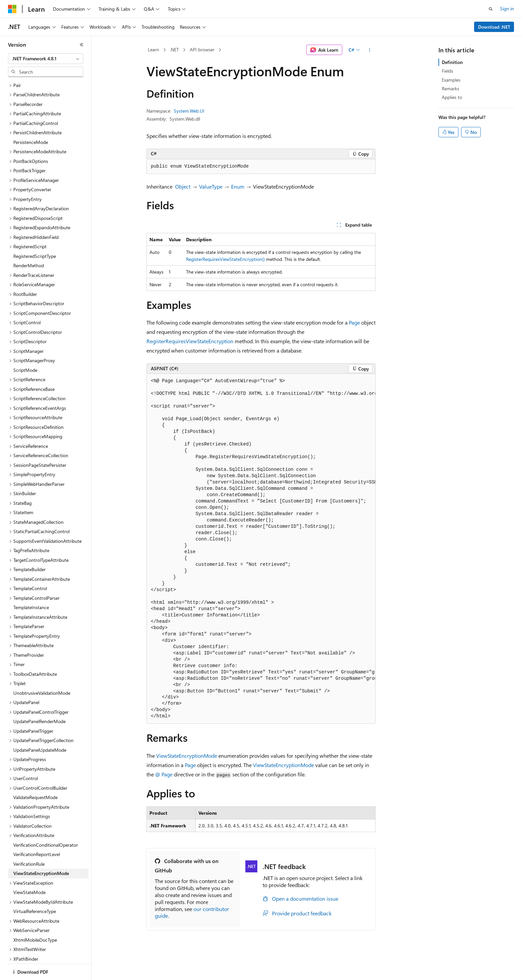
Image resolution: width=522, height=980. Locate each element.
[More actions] (370, 50)
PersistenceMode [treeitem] (31, 108)
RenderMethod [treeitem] (29, 232)
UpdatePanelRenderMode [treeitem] (39, 688)
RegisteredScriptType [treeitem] (35, 222)
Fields (447, 71)
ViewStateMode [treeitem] (29, 859)
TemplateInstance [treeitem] (31, 574)
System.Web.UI (189, 111)
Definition (452, 62)
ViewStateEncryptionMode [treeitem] (41, 840)
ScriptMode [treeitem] (25, 336)
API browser (202, 49)
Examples (451, 80)
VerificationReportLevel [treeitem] (37, 821)
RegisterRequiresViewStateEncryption (190, 341)
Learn (153, 49)
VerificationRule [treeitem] (29, 830)
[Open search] (491, 9)
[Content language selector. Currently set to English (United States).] (38, 968)
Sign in (507, 8)
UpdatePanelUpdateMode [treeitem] (40, 716)
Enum (238, 186)
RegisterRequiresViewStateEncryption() (225, 259)
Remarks (450, 88)
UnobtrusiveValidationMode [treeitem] (42, 659)
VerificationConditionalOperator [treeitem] (46, 811)
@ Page (164, 774)
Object (183, 186)
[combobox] (46, 59)
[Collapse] (82, 45)
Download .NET (494, 27)
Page (354, 322)
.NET (174, 49)
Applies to (452, 97)
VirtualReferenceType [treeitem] (35, 878)
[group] (261, 549)
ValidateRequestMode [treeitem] (35, 764)
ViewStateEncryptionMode (187, 756)
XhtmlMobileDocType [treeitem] (35, 906)
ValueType (211, 186)
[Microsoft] (12, 9)
